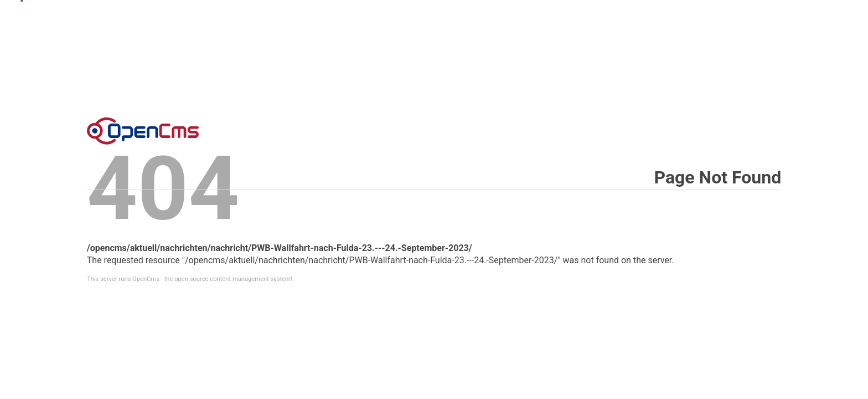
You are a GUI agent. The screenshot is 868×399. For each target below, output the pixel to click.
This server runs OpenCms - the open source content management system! (190, 279)
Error (143, 131)
